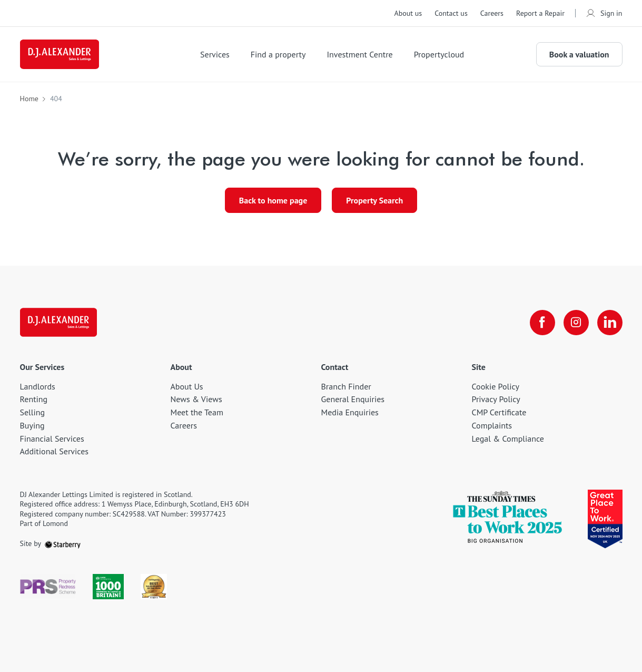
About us (408, 13)
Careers (492, 13)
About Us (187, 386)
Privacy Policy (496, 399)
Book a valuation (579, 54)
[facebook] (542, 323)
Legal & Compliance (508, 439)
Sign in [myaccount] (604, 13)
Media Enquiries (350, 412)
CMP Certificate (499, 412)
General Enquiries (353, 399)
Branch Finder (346, 386)
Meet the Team (197, 412)
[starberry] (63, 543)
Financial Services (52, 439)
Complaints (492, 425)
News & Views (196, 399)
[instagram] (576, 323)
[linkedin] (610, 323)
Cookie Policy (496, 386)
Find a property (278, 54)
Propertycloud (439, 54)
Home (29, 99)
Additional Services (55, 451)
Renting (34, 399)
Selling (33, 412)
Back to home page (273, 200)
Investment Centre (359, 54)
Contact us (451, 13)
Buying (32, 425)
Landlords (38, 386)
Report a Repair (540, 13)
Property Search (374, 200)
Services (215, 54)
